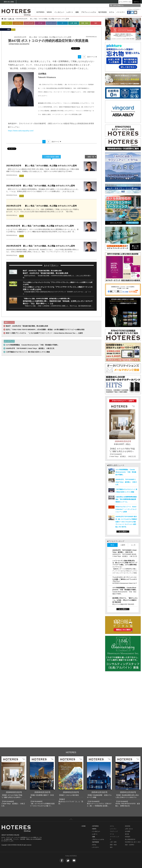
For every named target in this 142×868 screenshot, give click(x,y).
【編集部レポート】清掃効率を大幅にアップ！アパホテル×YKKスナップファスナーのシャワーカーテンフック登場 (125, 571)
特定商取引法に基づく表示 (133, 842)
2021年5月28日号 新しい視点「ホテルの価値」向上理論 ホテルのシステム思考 (41, 246)
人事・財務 (74, 23)
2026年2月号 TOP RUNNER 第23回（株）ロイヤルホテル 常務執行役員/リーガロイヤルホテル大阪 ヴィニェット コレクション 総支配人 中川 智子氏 (126, 522)
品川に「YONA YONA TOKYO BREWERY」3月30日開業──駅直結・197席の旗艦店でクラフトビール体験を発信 (45, 330)
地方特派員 (102, 12)
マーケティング (51, 23)
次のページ (91, 57)
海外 (96, 23)
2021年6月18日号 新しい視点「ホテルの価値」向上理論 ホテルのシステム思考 (41, 186)
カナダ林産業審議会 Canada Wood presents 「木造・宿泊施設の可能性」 (32, 345)
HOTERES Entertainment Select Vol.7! (125, 583)
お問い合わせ (129, 829)
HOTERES (40, 12)
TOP (5, 19)
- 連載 (93, 837)
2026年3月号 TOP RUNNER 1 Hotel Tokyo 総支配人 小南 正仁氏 (30, 348)
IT (62, 23)
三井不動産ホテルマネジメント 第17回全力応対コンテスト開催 (28, 352)
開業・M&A (85, 23)
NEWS (49, 12)
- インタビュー (96, 831)
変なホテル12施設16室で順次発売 (123, 604)
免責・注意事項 (130, 845)
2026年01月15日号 (71, 792)
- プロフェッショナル (98, 839)
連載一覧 (91, 157)
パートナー (121, 12)
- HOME (83, 826)
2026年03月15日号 (14, 792)
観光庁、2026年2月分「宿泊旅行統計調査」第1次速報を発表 (42, 271)
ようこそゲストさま (125, 2)
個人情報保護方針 (130, 839)
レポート (70, 12)
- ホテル (94, 845)
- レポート (94, 834)
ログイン (136, 2)
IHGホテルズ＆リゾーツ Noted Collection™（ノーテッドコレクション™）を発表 (126, 509)
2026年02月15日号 (42, 792)
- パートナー (95, 847)
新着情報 (128, 826)
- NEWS (94, 829)
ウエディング (114, 831)
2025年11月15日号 (128, 792)
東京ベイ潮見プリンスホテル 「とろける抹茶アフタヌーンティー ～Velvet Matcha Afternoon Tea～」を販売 (44, 333)
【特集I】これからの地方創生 (69, 795)
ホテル (112, 12)
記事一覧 (11, 19)
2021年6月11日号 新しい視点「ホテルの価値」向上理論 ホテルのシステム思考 (41, 206)
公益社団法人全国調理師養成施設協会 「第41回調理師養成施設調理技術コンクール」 (126, 499)
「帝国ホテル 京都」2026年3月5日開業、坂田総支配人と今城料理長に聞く (47, 299)
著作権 (127, 834)
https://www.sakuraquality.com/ (21, 131)
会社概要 (128, 831)
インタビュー (59, 12)
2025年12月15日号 (99, 792)
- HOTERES (95, 826)
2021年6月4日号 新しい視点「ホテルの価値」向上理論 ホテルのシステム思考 (40, 226)
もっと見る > (123, 532)
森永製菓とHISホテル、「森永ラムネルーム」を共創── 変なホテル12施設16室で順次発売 (125, 600)
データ (40, 23)
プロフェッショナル (89, 12)
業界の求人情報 (9, 2)
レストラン (18, 23)
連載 (77, 12)
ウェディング (29, 23)
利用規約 (128, 837)
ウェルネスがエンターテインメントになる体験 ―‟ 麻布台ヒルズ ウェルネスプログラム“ (125, 579)
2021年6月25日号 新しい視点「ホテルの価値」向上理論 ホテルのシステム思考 (41, 166)
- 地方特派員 (95, 842)
